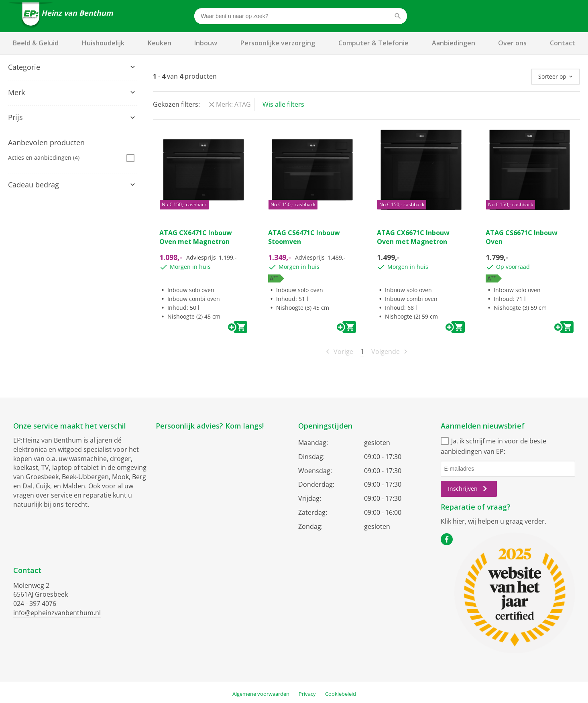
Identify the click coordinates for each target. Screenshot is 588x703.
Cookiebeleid (341, 694)
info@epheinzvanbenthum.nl (57, 613)
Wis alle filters (283, 104)
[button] (72, 67)
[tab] (72, 67)
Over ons (512, 43)
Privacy (307, 694)
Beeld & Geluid (36, 43)
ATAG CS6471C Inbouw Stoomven (304, 237)
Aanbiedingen (454, 43)
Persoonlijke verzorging (278, 43)
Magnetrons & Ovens (40, 82)
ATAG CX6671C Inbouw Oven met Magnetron (413, 237)
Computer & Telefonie (373, 43)
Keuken (160, 43)
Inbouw (206, 43)
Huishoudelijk (103, 43)
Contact (563, 43)
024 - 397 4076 (35, 603)
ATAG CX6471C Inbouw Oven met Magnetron (196, 237)
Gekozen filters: (176, 104)
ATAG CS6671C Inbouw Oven (522, 237)
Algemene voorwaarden (261, 694)
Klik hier (453, 521)
